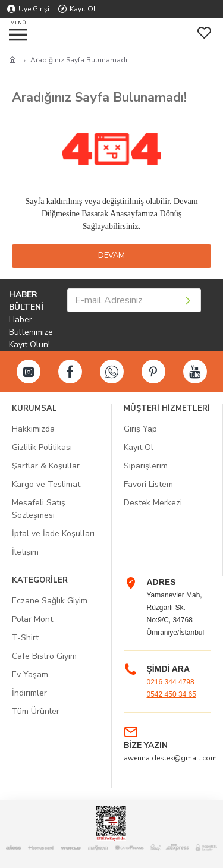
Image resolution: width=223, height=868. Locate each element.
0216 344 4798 (171, 682)
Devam (111, 256)
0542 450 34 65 (172, 694)
